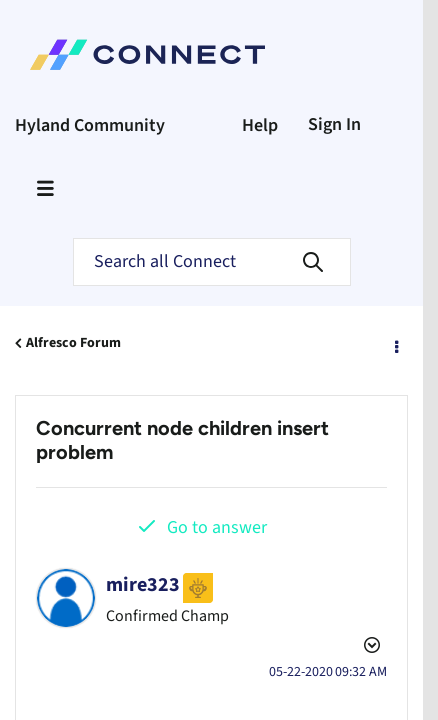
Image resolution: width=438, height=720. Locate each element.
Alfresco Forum (73, 343)
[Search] (212, 262)
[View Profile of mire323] (143, 585)
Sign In (334, 124)
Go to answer (217, 527)
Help (260, 125)
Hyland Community (90, 125)
